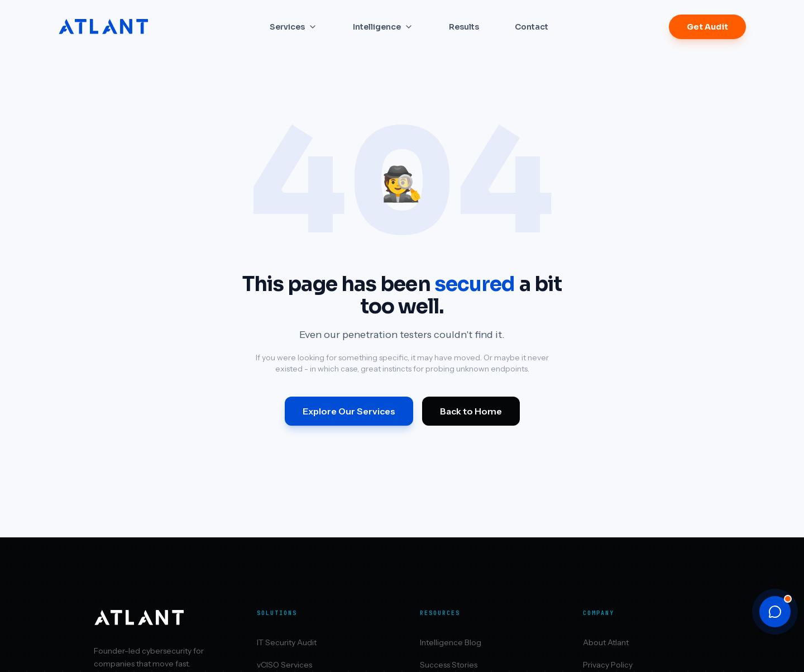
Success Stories (449, 665)
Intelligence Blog (451, 642)
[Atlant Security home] (104, 27)
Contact (532, 27)
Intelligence (383, 27)
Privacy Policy (608, 665)
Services (293, 27)
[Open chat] (775, 612)
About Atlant (606, 642)
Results (464, 27)
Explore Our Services (349, 411)
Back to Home (471, 411)
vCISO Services (284, 665)
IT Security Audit (287, 642)
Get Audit (707, 27)
